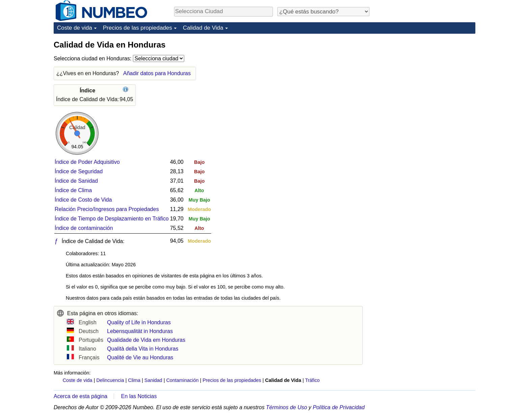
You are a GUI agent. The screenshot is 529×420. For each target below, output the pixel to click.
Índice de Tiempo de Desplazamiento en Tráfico (112, 219)
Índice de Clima (73, 190)
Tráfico (312, 380)
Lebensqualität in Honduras (140, 331)
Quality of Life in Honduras (139, 322)
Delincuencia (110, 380)
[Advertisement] (425, 82)
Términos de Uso (286, 407)
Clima (134, 380)
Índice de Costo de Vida (83, 200)
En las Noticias (139, 396)
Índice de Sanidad (76, 181)
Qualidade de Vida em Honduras (146, 340)
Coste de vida (75, 28)
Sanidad (153, 380)
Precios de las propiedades (137, 28)
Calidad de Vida (203, 28)
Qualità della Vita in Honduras (143, 349)
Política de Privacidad (339, 407)
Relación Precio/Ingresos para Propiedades (107, 209)
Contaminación (183, 380)
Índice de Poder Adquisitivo (87, 162)
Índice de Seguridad (79, 171)
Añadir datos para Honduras (157, 73)
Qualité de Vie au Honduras (140, 357)
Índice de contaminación (84, 228)
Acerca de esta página (80, 396)
